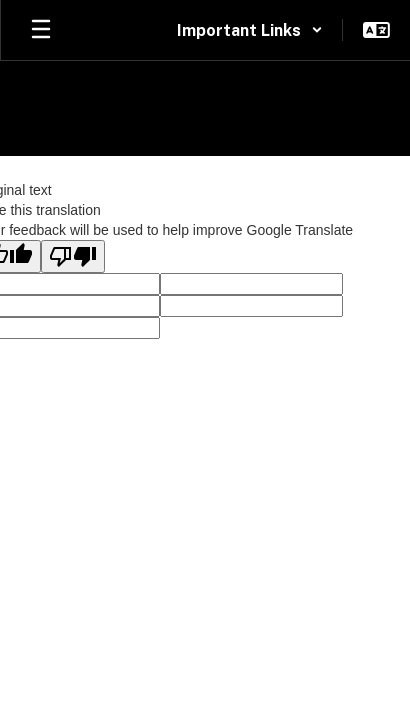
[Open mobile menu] (41, 30)
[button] (250, 30)
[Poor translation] (73, 256)
